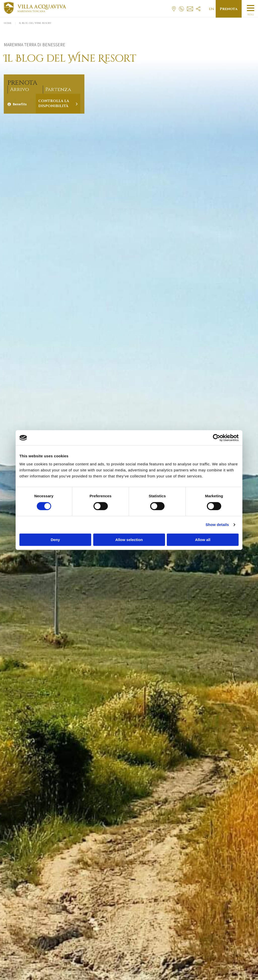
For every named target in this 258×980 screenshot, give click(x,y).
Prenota (229, 9)
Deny (55, 540)
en (212, 9)
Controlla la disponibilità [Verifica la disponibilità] (54, 103)
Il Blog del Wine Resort (35, 23)
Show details (217, 525)
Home (8, 23)
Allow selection (129, 540)
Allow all (203, 540)
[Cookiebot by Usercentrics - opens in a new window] (217, 438)
